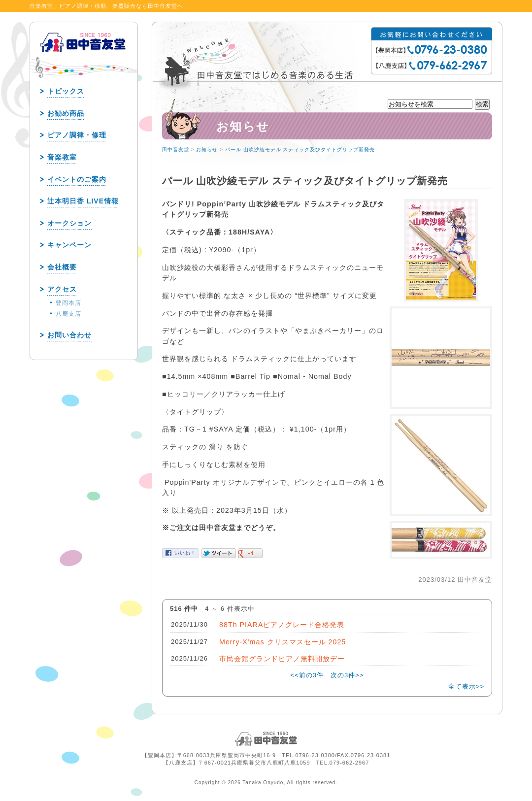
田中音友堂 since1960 (83, 58)
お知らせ (207, 150)
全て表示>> (466, 686)
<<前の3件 (307, 675)
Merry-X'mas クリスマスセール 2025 (283, 642)
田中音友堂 (176, 150)
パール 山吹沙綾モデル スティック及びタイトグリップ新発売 (300, 150)
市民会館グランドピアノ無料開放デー (282, 659)
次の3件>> (347, 675)
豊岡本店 (68, 303)
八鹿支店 (68, 314)
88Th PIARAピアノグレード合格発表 (282, 625)
